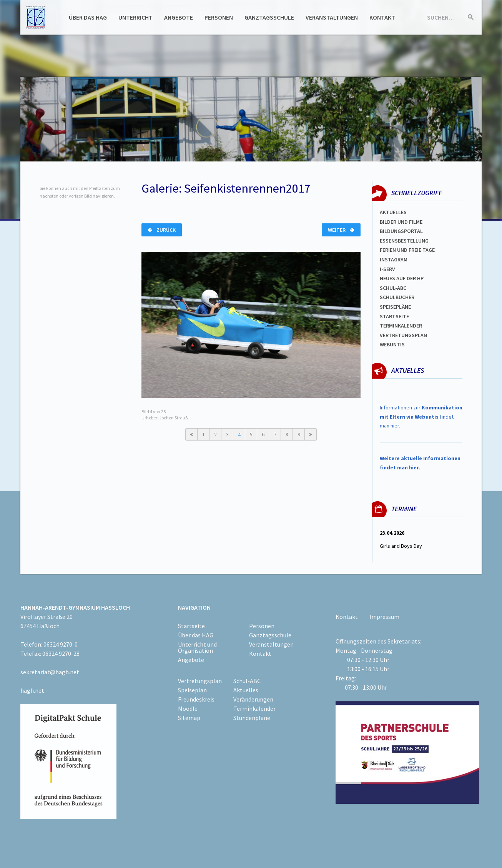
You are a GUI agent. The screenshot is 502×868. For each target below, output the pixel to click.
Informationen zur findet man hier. (421, 417)
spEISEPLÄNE (395, 307)
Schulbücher (397, 297)
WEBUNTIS (392, 344)
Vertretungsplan (403, 335)
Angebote (179, 17)
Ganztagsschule (269, 17)
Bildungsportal (401, 231)
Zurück (162, 230)
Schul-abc (393, 288)
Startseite (394, 316)
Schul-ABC (247, 681)
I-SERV (387, 269)
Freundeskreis (196, 699)
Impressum (384, 617)
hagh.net (32, 690)
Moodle (188, 708)
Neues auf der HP (402, 278)
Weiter (341, 230)
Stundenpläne (252, 718)
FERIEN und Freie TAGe (407, 250)
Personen (219, 17)
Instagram (394, 259)
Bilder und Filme (401, 222)
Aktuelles (393, 212)
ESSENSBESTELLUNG (404, 241)
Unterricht (135, 17)
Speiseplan (192, 690)
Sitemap (189, 718)
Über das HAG (88, 17)
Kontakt (382, 17)
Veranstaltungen (332, 17)
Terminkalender (401, 326)
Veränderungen (253, 699)
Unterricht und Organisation (197, 647)
